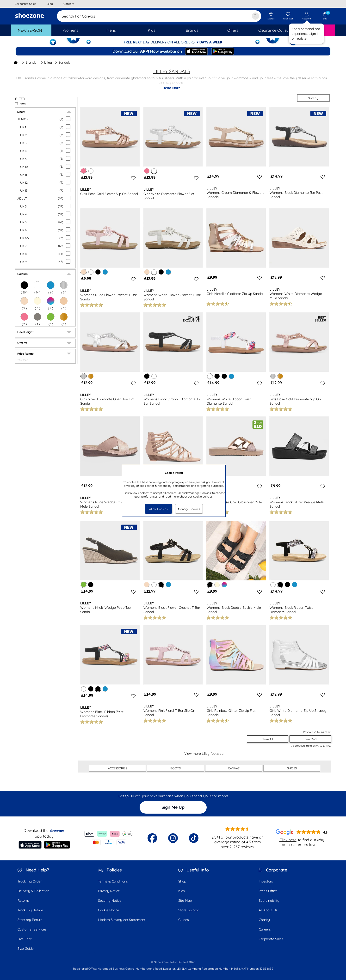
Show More (310, 739)
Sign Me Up (173, 807)
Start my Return (30, 920)
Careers (265, 929)
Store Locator (189, 910)
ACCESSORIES (117, 768)
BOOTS (176, 768)
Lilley (46, 62)
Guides (184, 920)
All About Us (268, 910)
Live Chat (25, 939)
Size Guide (26, 949)
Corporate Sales (271, 939)
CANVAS (234, 768)
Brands (29, 62)
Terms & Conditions (113, 881)
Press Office (268, 891)
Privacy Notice (109, 891)
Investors (266, 881)
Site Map (185, 901)
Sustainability (269, 901)
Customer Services (32, 929)
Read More (172, 88)
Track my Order (30, 881)
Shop (182, 881)
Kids (182, 891)
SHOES (292, 768)
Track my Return (30, 910)
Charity (264, 920)
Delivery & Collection (33, 891)
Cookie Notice (109, 910)
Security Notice (110, 901)
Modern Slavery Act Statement (122, 920)
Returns (24, 901)
